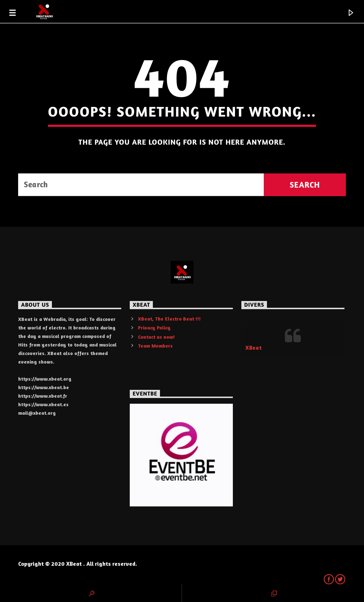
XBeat (253, 348)
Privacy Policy (154, 327)
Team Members (155, 346)
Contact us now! (156, 337)
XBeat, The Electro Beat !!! (169, 319)
